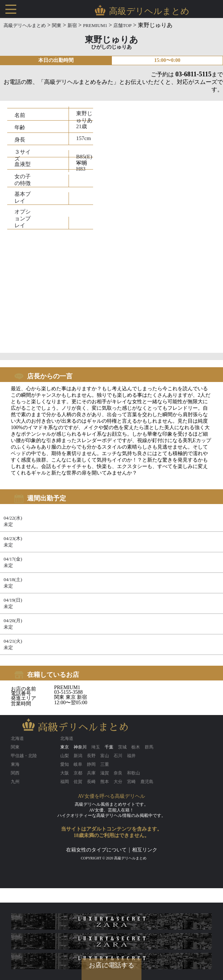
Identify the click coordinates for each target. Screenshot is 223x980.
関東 (57, 25)
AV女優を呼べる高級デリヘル (111, 796)
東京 (65, 747)
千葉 (109, 747)
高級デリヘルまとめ (25, 25)
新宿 (72, 25)
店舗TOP (122, 25)
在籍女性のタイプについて (96, 850)
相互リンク (145, 850)
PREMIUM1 (95, 25)
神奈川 (80, 747)
